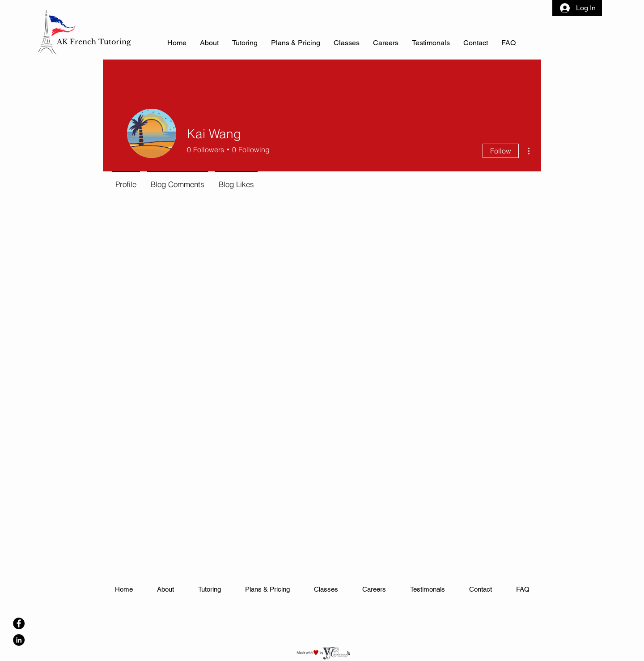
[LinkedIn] (19, 640)
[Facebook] (19, 623)
